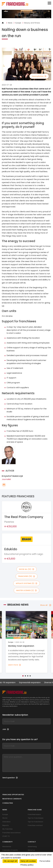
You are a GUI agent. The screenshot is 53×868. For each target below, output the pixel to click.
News (10, 23)
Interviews (6, 822)
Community (7, 842)
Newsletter (7, 847)
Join (6, 729)
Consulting (8, 803)
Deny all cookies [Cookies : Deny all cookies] (28, 861)
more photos (39, 76)
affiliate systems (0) (26, 583)
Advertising (32, 847)
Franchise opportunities (13, 795)
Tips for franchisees (36, 818)
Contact (32, 842)
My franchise (7, 829)
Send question (10, 778)
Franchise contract (35, 825)
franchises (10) (27, 576)
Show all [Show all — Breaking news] (46, 605)
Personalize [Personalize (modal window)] (45, 861)
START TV (6, 836)
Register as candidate (12, 799)
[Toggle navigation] (49, 3)
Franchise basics (34, 814)
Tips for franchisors (35, 822)
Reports (6, 825)
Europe (18, 23)
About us (31, 850)
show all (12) (27, 569)
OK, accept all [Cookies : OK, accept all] (10, 861)
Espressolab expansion (32, 682)
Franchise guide (35, 810)
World (5, 818)
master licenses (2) (26, 590)
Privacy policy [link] (27, 865)
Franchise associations (11, 833)
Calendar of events (10, 850)
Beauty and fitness (32, 23)
